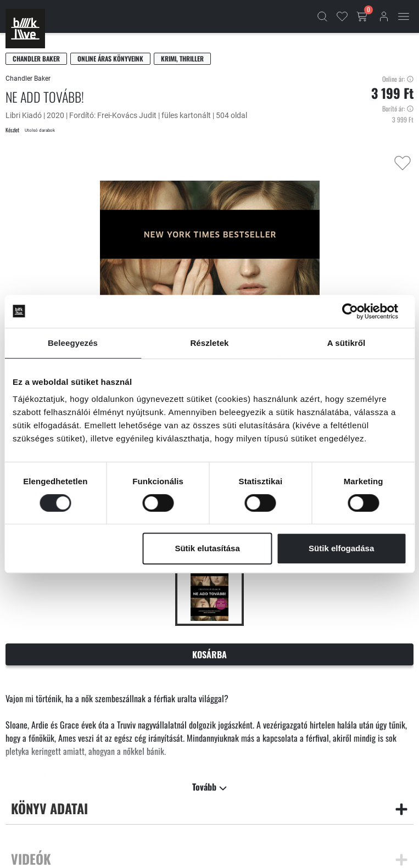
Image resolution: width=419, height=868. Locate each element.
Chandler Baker (28, 79)
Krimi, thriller (182, 58)
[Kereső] (322, 16)
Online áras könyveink (110, 58)
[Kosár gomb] (363, 16)
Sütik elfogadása (341, 548)
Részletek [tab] (209, 343)
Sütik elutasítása (207, 548)
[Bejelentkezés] (384, 16)
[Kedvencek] (342, 16)
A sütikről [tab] (347, 343)
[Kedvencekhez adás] (403, 163)
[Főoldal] (25, 29)
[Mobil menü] (404, 16)
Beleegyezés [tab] (73, 343)
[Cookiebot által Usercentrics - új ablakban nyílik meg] (358, 311)
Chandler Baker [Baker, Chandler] (36, 58)
